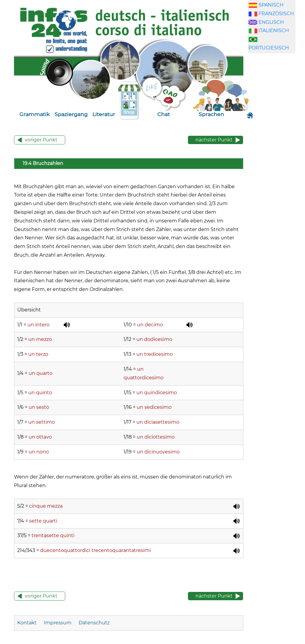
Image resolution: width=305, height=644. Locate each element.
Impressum (58, 623)
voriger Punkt (41, 140)
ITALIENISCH (274, 31)
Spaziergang (71, 114)
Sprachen (211, 114)
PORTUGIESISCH (269, 48)
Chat (164, 114)
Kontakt (28, 623)
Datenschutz (94, 623)
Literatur (104, 114)
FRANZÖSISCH (276, 14)
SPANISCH (271, 5)
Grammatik (35, 114)
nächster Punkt (214, 140)
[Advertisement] (276, 160)
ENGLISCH (271, 22)
